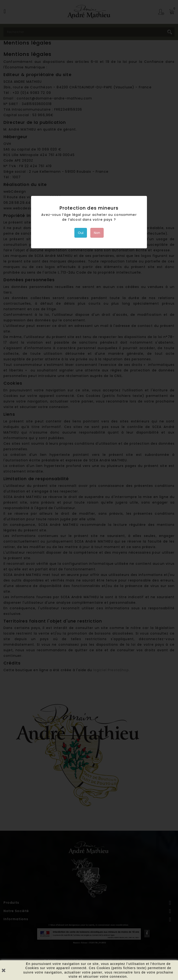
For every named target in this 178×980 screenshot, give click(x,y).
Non (97, 233)
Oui (81, 233)
